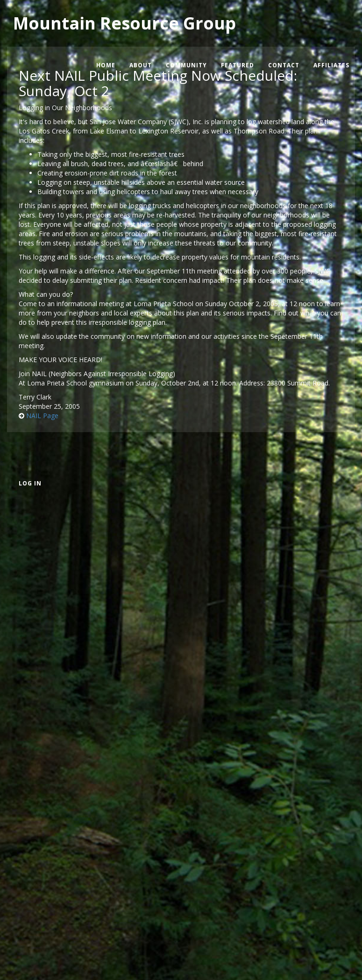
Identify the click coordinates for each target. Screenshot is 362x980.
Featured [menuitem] (238, 65)
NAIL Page (42, 416)
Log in (30, 483)
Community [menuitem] (186, 65)
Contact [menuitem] (284, 65)
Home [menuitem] (106, 65)
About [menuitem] (141, 65)
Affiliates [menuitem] (331, 65)
